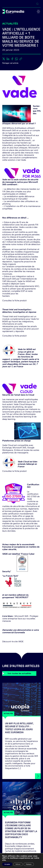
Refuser (18, 864)
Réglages (29, 864)
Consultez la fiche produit (14, 301)
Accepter (7, 864)
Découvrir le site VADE (13, 642)
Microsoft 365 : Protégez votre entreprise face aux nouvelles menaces (20, 619)
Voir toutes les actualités (19, 673)
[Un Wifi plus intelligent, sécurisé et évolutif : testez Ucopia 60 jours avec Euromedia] (21, 699)
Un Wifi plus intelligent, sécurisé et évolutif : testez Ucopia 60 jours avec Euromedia (19, 728)
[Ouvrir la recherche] (37, 4)
